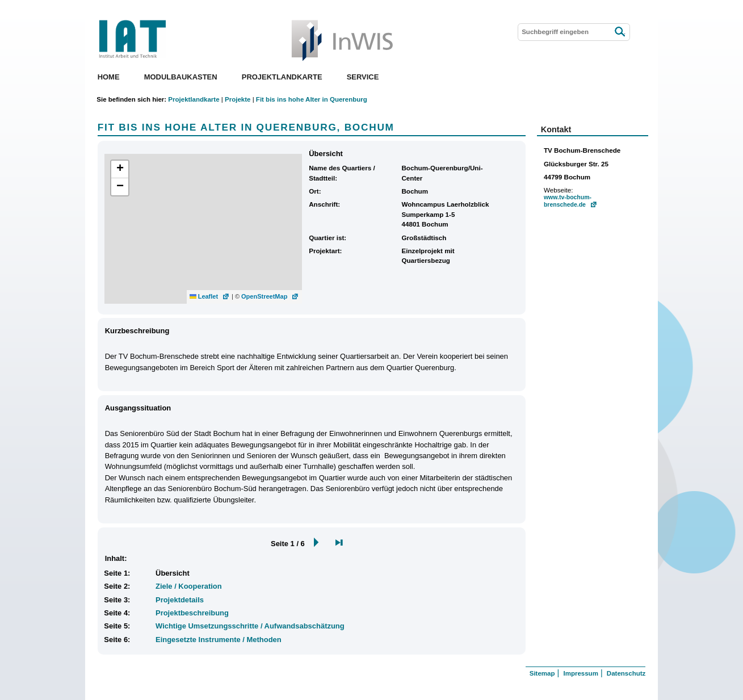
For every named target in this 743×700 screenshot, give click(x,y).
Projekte (238, 99)
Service (363, 77)
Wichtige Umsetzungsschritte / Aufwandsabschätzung (250, 626)
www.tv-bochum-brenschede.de (568, 201)
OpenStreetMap (264, 296)
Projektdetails (180, 600)
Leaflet (204, 296)
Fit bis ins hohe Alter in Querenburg (312, 99)
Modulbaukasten (181, 77)
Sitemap (542, 673)
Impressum (580, 673)
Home (109, 77)
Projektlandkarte (282, 77)
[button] (120, 169)
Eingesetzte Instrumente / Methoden (219, 640)
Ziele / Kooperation (189, 586)
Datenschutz (626, 673)
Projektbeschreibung (192, 613)
